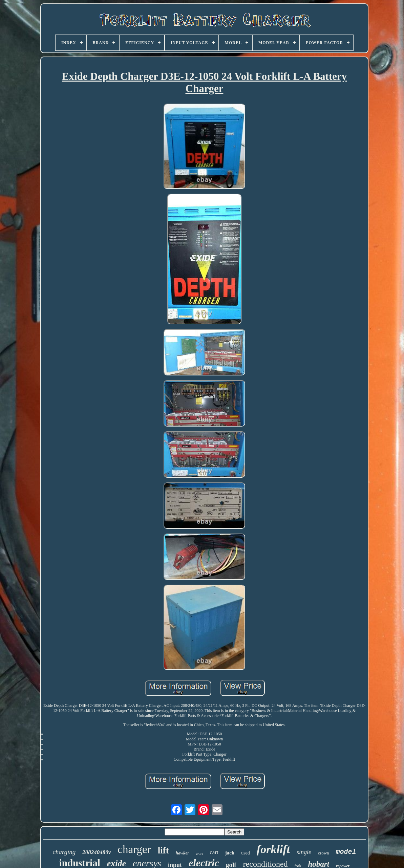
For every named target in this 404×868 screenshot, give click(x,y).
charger (134, 849)
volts (199, 854)
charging (64, 852)
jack (230, 853)
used (246, 853)
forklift (273, 849)
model (346, 852)
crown (324, 853)
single (304, 852)
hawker (183, 853)
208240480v (97, 852)
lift (163, 850)
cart (214, 852)
